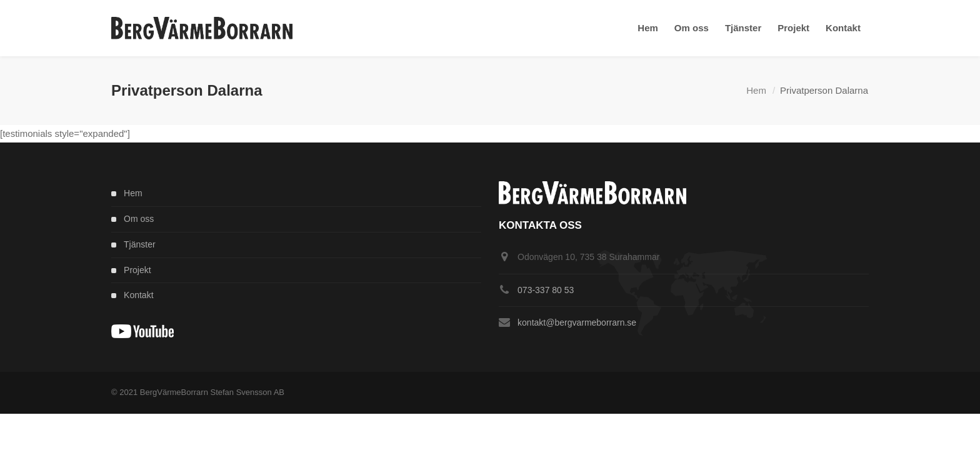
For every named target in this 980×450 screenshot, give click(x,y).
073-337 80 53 (546, 290)
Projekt (137, 270)
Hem (756, 90)
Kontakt (138, 295)
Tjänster (140, 244)
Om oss (139, 219)
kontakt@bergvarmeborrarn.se (577, 322)
